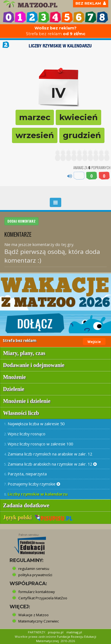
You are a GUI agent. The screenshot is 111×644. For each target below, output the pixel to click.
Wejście (94, 342)
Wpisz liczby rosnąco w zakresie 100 (40, 444)
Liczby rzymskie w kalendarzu (38, 494)
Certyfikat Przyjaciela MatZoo (43, 598)
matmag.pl (74, 632)
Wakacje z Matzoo (33, 615)
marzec (35, 117)
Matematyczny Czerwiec (39, 621)
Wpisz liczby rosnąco (27, 434)
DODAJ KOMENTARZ (21, 221)
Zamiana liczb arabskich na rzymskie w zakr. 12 (52, 464)
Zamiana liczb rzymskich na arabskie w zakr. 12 (50, 454)
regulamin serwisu (34, 569)
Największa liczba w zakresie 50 (36, 424)
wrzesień (35, 135)
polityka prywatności (35, 575)
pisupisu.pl (56, 632)
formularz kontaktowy (37, 592)
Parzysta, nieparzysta (27, 474)
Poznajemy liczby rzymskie (34, 484)
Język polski (38, 517)
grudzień (82, 135)
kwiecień (78, 117)
